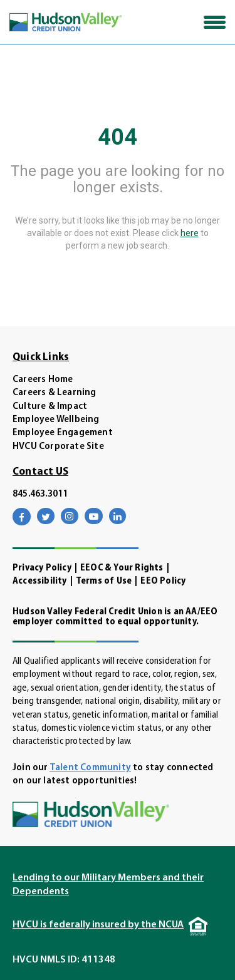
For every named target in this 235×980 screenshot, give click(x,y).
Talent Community (90, 768)
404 (118, 137)
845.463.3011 (40, 494)
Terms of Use (104, 581)
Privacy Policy (42, 568)
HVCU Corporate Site (58, 447)
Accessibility (40, 581)
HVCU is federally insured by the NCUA (98, 925)
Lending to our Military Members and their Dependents (108, 885)
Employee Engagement (63, 433)
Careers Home (43, 380)
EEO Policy (163, 581)
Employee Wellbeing (56, 420)
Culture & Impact (50, 407)
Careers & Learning (55, 393)
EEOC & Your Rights (122, 568)
